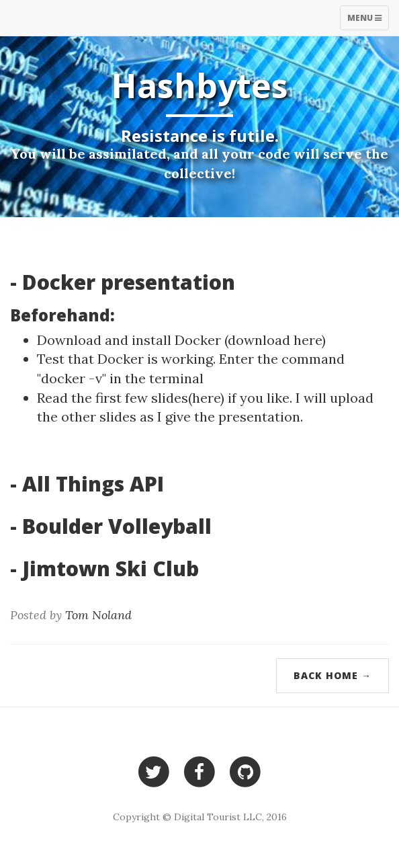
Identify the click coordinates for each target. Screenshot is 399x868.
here (206, 398)
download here (275, 340)
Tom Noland (98, 615)
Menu (368, 21)
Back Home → (332, 675)
